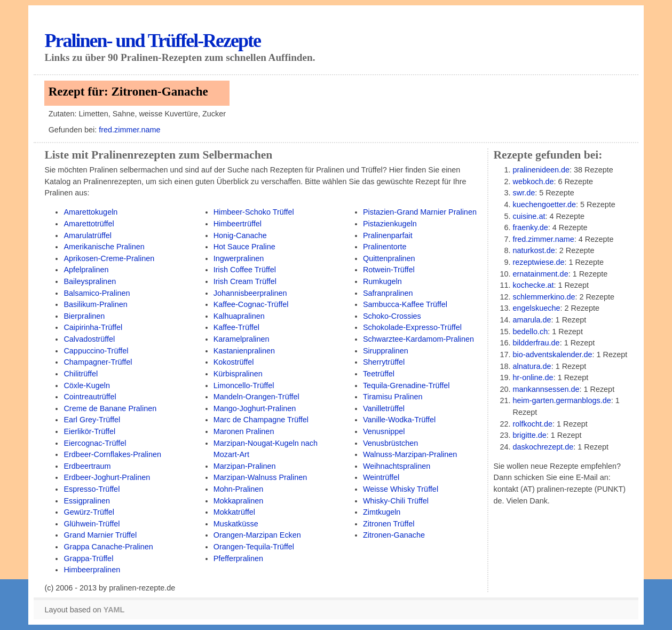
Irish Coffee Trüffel (245, 270)
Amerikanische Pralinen (104, 247)
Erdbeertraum (87, 466)
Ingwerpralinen (239, 258)
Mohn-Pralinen (239, 489)
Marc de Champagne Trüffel (261, 420)
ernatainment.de (541, 274)
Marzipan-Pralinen (245, 466)
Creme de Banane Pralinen (110, 408)
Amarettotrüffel (89, 224)
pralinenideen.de (541, 170)
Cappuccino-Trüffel (96, 351)
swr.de (524, 193)
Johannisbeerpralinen (250, 293)
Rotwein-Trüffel (389, 270)
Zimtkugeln (382, 512)
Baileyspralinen (90, 281)
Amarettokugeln (90, 212)
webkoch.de (533, 182)
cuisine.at (529, 216)
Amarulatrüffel (87, 235)
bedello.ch (531, 332)
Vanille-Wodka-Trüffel (399, 420)
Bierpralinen (84, 316)
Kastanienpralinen (244, 351)
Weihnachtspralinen (397, 466)
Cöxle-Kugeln (87, 385)
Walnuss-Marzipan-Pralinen (410, 454)
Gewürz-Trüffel (89, 512)
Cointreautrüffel (90, 397)
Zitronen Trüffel (389, 524)
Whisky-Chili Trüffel (396, 501)
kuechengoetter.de (545, 204)
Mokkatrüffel (234, 512)
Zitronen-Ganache (394, 535)
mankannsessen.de (546, 389)
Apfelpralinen (86, 270)
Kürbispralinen (238, 374)
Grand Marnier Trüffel (100, 535)
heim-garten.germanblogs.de (562, 400)
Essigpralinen (87, 501)
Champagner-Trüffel (98, 362)
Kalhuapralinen (239, 316)
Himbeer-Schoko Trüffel (254, 212)
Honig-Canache (240, 235)
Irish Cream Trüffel (245, 281)
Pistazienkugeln (390, 224)
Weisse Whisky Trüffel (401, 489)
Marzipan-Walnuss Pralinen (260, 477)
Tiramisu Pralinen (393, 397)
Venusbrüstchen (390, 443)
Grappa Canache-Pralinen (108, 547)
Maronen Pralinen (244, 431)
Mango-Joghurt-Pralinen (255, 408)
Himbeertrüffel (238, 224)
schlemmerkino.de (544, 297)
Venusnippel (384, 431)
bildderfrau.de (536, 343)
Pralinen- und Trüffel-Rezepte (152, 41)
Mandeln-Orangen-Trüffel (256, 397)
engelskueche (537, 308)
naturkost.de (534, 250)
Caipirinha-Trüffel (93, 327)
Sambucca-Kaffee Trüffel (405, 304)
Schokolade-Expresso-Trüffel (412, 327)
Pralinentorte (385, 247)
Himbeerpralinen (92, 570)
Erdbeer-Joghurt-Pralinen (107, 477)
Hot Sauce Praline (244, 247)
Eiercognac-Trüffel (95, 443)
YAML (114, 610)
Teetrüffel (379, 374)
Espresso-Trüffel (92, 489)
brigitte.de (530, 435)
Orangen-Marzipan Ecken (257, 535)
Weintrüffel (381, 477)
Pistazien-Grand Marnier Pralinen (420, 212)
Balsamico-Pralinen (97, 293)
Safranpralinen (388, 293)
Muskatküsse (236, 524)
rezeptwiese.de (539, 262)
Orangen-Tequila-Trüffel (254, 547)
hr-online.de (533, 377)
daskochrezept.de (543, 447)
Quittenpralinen (389, 258)
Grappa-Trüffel (88, 558)
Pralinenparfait (388, 235)
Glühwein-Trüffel (92, 524)
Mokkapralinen (239, 501)
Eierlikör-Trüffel (89, 431)
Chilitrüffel (81, 374)
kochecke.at (533, 285)
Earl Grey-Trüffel (92, 420)
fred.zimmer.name (129, 130)
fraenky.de (531, 227)
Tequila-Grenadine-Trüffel (406, 385)
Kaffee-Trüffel (236, 327)
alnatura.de (532, 366)
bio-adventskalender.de (553, 355)
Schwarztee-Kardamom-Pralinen (418, 339)
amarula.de (532, 320)
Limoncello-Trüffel (244, 385)
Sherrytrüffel (384, 362)
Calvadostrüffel (89, 339)
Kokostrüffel (234, 362)
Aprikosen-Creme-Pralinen (109, 258)
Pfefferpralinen (238, 558)
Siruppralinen (386, 351)
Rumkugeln (382, 281)
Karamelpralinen (242, 339)
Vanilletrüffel (384, 408)
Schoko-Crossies (392, 316)
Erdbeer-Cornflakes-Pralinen (112, 454)
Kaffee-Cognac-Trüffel (251, 304)
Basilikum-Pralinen (95, 304)
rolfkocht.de (533, 424)
